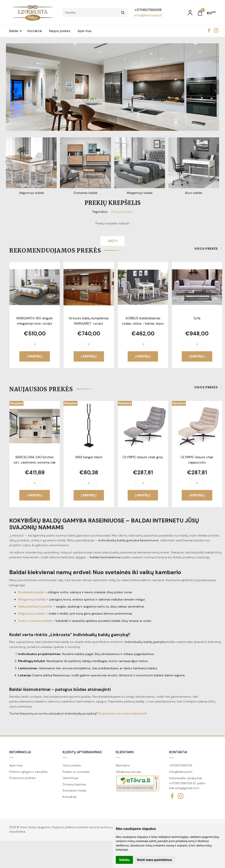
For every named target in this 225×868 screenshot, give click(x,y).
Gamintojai (71, 778)
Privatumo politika (22, 778)
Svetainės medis (74, 790)
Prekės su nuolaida (76, 772)
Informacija (20, 752)
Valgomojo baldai (31, 613)
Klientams (125, 752)
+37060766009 (148, 10)
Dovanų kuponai (74, 784)
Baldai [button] (14, 31)
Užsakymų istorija (128, 772)
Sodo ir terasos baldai (35, 621)
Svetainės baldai (31, 592)
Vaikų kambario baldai (35, 606)
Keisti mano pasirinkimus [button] (155, 860)
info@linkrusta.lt (148, 15)
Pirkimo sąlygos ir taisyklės (28, 772)
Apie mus (85, 31)
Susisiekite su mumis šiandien (122, 713)
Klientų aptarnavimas (82, 752)
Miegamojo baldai (32, 599)
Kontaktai (35, 31)
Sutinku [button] (124, 860)
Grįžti (112, 241)
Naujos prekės (60, 31)
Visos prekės (206, 249)
